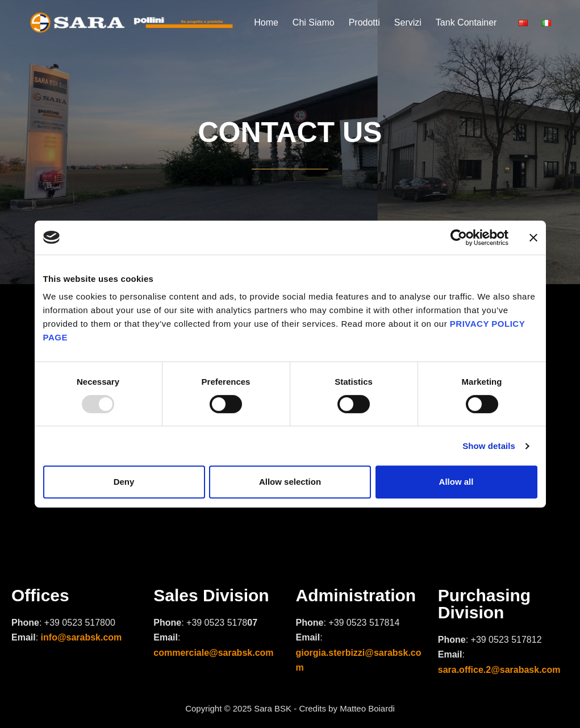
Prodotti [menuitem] (364, 22)
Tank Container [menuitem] (466, 22)
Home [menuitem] (266, 22)
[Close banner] (533, 238)
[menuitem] (527, 23)
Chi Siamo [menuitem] (314, 22)
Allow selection (290, 482)
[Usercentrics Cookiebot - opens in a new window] (459, 238)
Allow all (456, 482)
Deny (124, 482)
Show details (489, 446)
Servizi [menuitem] (408, 22)
